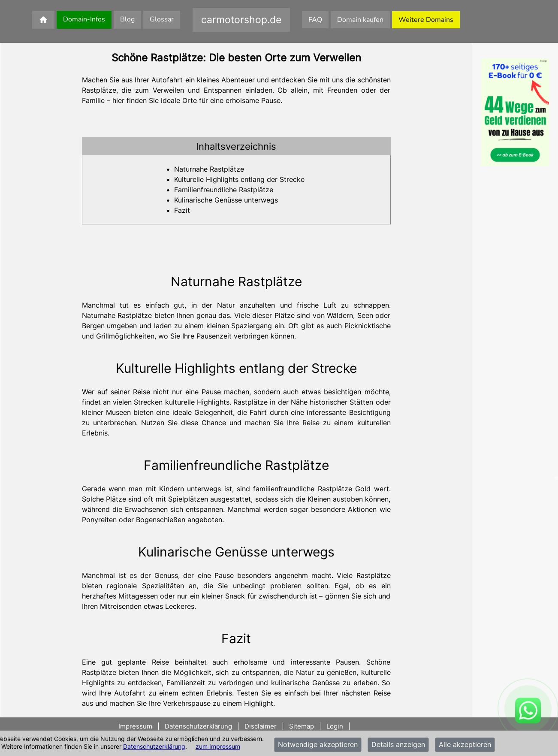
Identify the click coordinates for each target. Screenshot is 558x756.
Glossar (162, 19)
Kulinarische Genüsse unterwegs (226, 200)
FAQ (315, 20)
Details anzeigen (398, 745)
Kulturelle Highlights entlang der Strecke (239, 179)
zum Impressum (218, 746)
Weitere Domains (426, 20)
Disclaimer (261, 726)
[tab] (236, 146)
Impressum (136, 726)
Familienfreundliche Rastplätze (224, 190)
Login (335, 726)
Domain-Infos (84, 19)
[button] (236, 146)
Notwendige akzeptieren (318, 745)
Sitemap (302, 726)
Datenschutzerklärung (154, 746)
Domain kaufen (360, 20)
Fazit (182, 210)
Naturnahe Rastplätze (209, 169)
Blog (127, 19)
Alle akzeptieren (465, 745)
